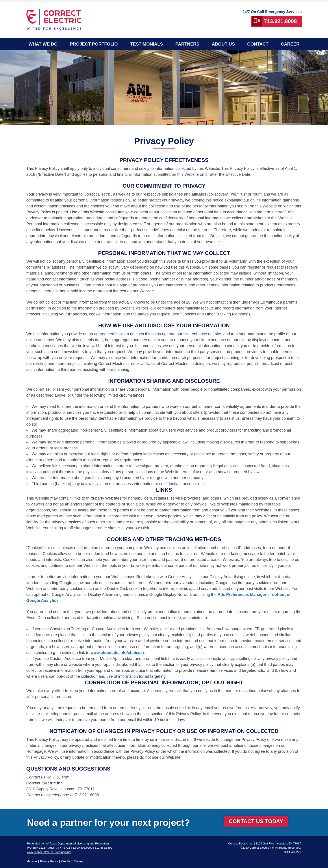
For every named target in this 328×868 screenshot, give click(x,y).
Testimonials (147, 44)
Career (290, 44)
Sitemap (79, 861)
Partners (187, 44)
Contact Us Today (256, 821)
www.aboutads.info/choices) (117, 653)
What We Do (43, 44)
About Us (223, 44)
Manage (32, 861)
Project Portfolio (94, 44)
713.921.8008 (280, 21)
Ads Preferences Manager (242, 595)
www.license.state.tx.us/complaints (49, 852)
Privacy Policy (49, 861)
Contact (258, 44)
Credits (66, 861)
